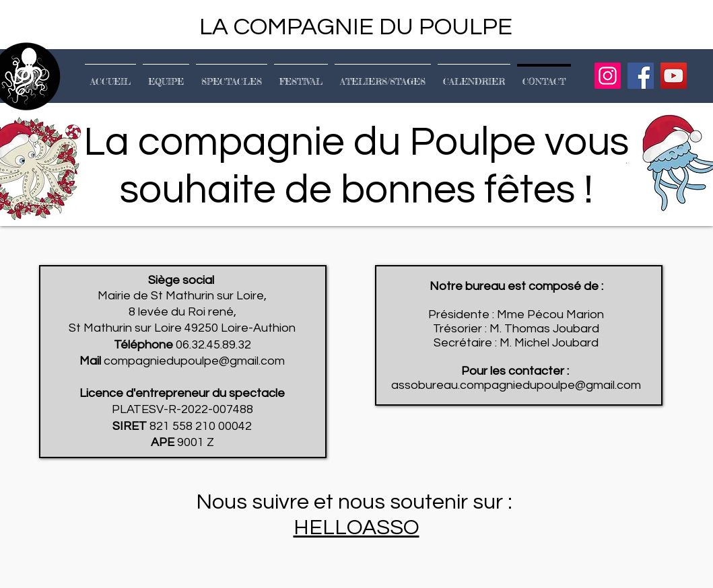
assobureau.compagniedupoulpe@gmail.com (516, 385)
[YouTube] (674, 76)
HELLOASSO (356, 528)
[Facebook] (641, 76)
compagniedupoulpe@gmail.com (194, 361)
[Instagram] (608, 76)
